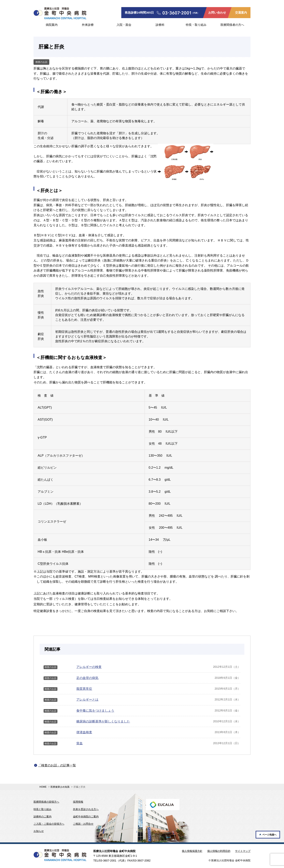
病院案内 (52, 25)
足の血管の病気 (87, 678)
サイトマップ (243, 851)
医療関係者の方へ (232, 25)
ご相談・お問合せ (83, 824)
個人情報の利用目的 (219, 851)
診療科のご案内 (43, 817)
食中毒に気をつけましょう (95, 711)
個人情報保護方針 (192, 851)
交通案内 (241, 13)
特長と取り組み (43, 809)
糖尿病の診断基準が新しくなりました (103, 721)
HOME (43, 787)
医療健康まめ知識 (60, 787)
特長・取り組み (196, 25)
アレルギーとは (87, 700)
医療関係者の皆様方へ (46, 802)
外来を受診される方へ (86, 809)
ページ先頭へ (269, 835)
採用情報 (78, 802)
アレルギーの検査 (89, 667)
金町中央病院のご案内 (86, 817)
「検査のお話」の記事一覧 (57, 765)
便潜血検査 (84, 732)
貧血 (79, 743)
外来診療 (88, 25)
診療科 (160, 25)
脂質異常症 (84, 689)
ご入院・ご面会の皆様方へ (49, 824)
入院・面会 (124, 25)
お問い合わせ (217, 13)
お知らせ (39, 831)
